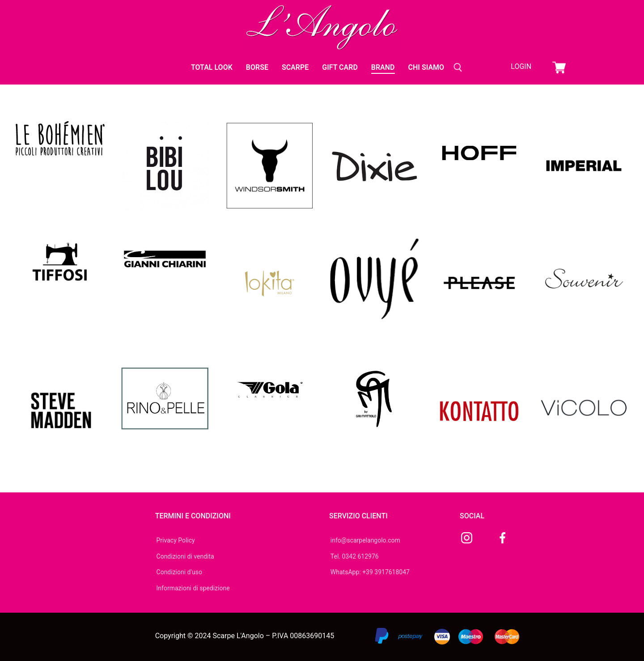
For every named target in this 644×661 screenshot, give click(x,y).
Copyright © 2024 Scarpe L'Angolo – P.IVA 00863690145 (245, 636)
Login (521, 66)
